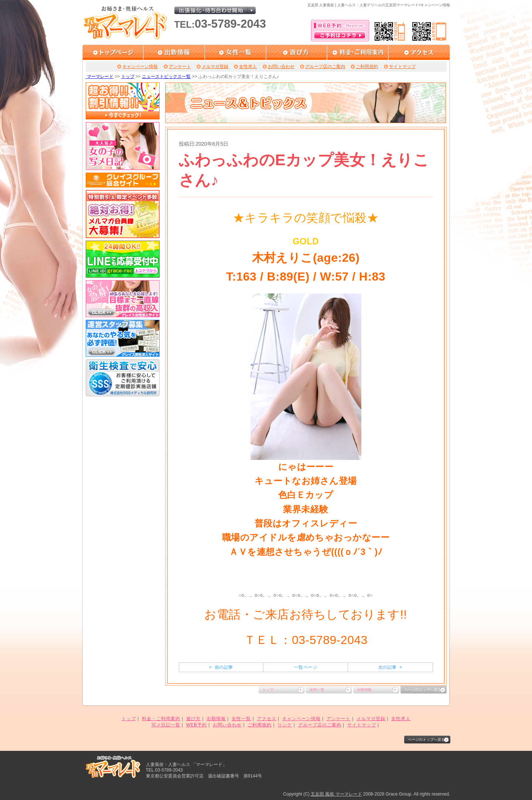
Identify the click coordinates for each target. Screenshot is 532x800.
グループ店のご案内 (325, 67)
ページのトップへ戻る (423, 690)
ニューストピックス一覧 (166, 77)
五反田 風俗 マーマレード (336, 794)
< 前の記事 (221, 667)
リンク (285, 725)
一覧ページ (306, 667)
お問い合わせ (281, 67)
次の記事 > (390, 667)
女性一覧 (317, 690)
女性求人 (248, 67)
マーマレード (100, 77)
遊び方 (193, 719)
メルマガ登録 (215, 67)
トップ (128, 77)
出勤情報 (364, 690)
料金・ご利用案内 (161, 719)
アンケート (180, 67)
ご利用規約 (367, 67)
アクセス (267, 719)
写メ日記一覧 (166, 725)
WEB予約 (197, 725)
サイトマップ (402, 67)
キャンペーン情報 (140, 67)
